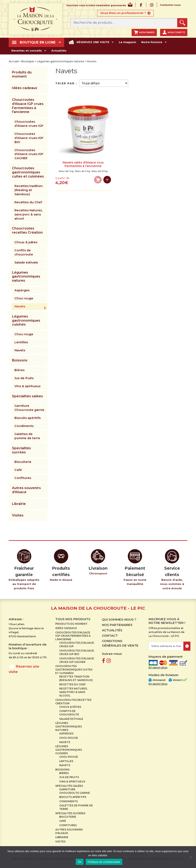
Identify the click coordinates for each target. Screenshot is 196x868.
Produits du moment (22, 74)
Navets (20, 306)
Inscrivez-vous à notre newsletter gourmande (96, 6)
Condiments (24, 426)
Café (18, 470)
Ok (80, 862)
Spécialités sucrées (21, 450)
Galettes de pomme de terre (27, 436)
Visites (18, 515)
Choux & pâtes (26, 242)
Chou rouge (24, 298)
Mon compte (176, 32)
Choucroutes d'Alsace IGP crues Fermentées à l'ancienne (28, 106)
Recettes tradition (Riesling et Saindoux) (29, 190)
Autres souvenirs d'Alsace (26, 490)
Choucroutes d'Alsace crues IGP (29, 124)
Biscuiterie (23, 462)
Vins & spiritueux (28, 386)
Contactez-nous (170, 5)
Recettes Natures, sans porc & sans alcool (28, 214)
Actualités (58, 51)
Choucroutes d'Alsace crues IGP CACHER (29, 154)
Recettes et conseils (26, 51)
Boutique (28, 61)
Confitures (23, 478)
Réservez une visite (92, 42)
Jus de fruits (24, 378)
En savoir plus (158, 667)
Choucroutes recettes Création (27, 230)
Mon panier (147, 32)
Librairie (19, 504)
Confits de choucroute (24, 252)
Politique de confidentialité (104, 862)
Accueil (14, 61)
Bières (19, 370)
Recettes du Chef (28, 202)
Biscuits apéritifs (28, 418)
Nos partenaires (117, 625)
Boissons (20, 360)
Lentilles (21, 342)
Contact (110, 636)
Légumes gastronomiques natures (60, 61)
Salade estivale (26, 262)
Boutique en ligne (38, 42)
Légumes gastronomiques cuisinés (26, 321)
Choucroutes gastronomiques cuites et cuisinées (28, 172)
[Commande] (104, 83)
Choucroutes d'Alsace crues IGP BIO (29, 138)
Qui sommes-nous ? (119, 619)
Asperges (22, 290)
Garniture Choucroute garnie (29, 408)
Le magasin (125, 42)
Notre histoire (148, 42)
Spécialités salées (27, 396)
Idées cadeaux (25, 88)
